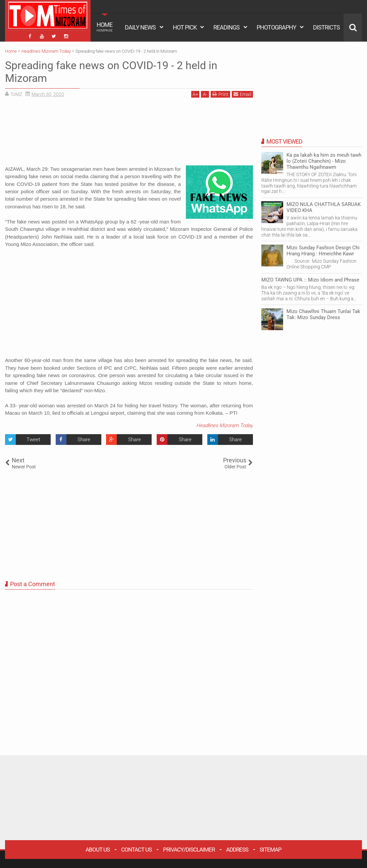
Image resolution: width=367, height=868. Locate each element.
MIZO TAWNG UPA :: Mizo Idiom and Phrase (310, 280)
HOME (105, 27)
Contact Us (136, 850)
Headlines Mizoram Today (225, 425)
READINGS (226, 27)
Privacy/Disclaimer (189, 850)
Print (220, 94)
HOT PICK (185, 27)
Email (242, 94)
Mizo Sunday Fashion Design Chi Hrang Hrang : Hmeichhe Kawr (323, 251)
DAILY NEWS (140, 27)
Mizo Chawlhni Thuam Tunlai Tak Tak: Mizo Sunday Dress (323, 314)
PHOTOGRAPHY (276, 27)
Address (237, 850)
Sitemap (271, 850)
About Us (98, 850)
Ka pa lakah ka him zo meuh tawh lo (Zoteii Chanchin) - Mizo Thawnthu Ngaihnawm (324, 161)
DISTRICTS (326, 27)
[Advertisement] (129, 134)
